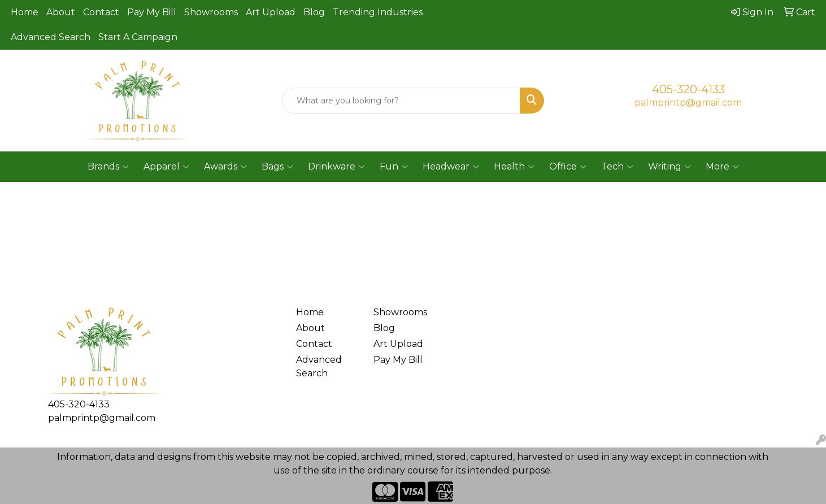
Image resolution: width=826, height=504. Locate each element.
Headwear (451, 167)
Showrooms (211, 12)
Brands (108, 167)
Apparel (166, 167)
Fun (394, 167)
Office (568, 167)
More (722, 167)
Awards (225, 167)
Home (25, 12)
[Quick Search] (401, 101)
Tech (617, 167)
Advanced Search (51, 37)
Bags (277, 167)
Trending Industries (378, 12)
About (61, 12)
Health (514, 167)
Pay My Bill (152, 12)
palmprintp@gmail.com (688, 103)
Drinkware (336, 167)
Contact (101, 12)
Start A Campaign (138, 37)
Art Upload (271, 12)
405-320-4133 (688, 89)
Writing (670, 167)
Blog (314, 12)
